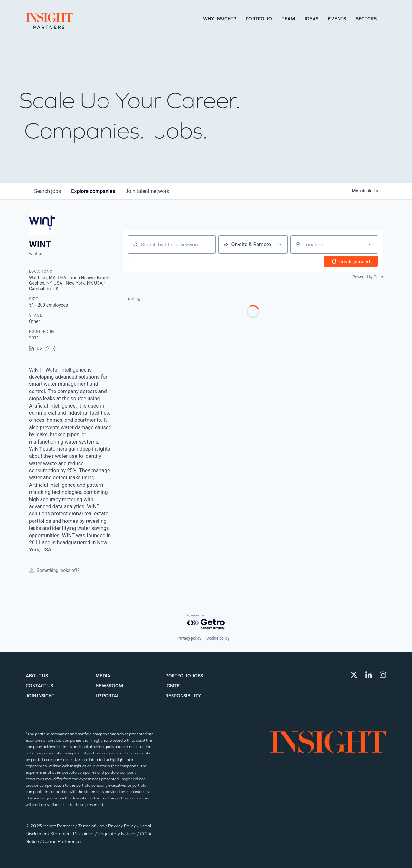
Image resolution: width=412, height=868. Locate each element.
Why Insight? (220, 19)
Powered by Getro (368, 277)
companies (93, 191)
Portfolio (259, 19)
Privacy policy (189, 638)
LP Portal (108, 696)
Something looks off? (54, 570)
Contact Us (39, 686)
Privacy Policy (122, 826)
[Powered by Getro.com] (206, 622)
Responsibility (183, 696)
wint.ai (36, 254)
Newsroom (109, 686)
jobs (47, 191)
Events (337, 19)
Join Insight (40, 696)
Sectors (366, 19)
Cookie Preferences (63, 841)
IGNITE (173, 686)
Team (288, 19)
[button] (149, 261)
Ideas (312, 19)
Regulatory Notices (117, 834)
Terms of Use (92, 826)
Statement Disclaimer (73, 834)
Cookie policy (218, 638)
